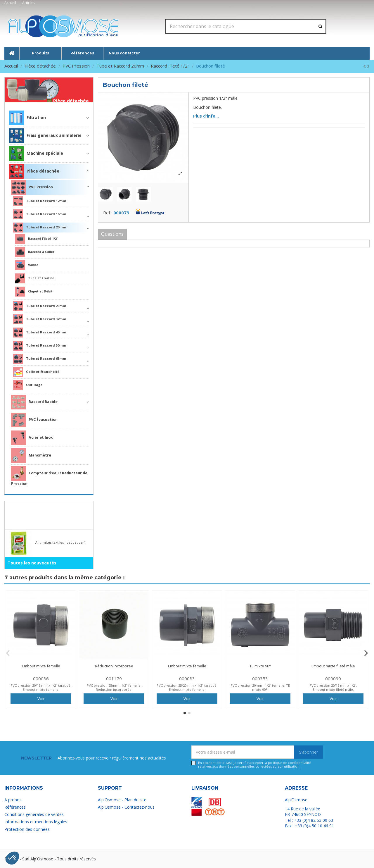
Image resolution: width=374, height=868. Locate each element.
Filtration (27, 118)
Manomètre (31, 456)
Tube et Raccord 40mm (40, 333)
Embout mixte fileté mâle (333, 666)
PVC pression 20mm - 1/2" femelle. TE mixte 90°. (260, 687)
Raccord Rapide (34, 402)
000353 (260, 678)
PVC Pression (32, 187)
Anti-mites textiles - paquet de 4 (60, 542)
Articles (28, 3)
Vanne (27, 265)
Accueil (11, 3)
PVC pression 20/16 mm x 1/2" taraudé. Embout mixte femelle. (41, 687)
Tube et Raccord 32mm (40, 319)
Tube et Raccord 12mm (40, 201)
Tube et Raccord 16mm (40, 214)
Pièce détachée (71, 101)
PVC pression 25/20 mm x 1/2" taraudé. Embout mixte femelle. (187, 687)
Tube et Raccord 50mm (40, 346)
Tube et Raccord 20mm (40, 228)
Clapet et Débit (34, 292)
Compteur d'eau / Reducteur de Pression (49, 476)
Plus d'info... (206, 116)
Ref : (108, 213)
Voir (41, 699)
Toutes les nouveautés (32, 563)
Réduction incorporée (114, 666)
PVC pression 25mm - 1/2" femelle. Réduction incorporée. (114, 687)
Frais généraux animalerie (45, 136)
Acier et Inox (32, 438)
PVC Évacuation (34, 420)
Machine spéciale (36, 154)
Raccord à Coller (35, 252)
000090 (333, 678)
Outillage (28, 385)
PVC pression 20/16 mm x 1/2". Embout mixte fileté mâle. (333, 687)
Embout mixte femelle (41, 666)
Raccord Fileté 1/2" (37, 239)
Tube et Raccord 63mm (40, 359)
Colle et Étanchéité (36, 372)
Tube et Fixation (35, 278)
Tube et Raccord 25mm (40, 306)
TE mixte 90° (260, 666)
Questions (112, 234)
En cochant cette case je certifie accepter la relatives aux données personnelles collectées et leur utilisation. (255, 765)
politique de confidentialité (290, 763)
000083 (187, 678)
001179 (114, 678)
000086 (41, 678)
